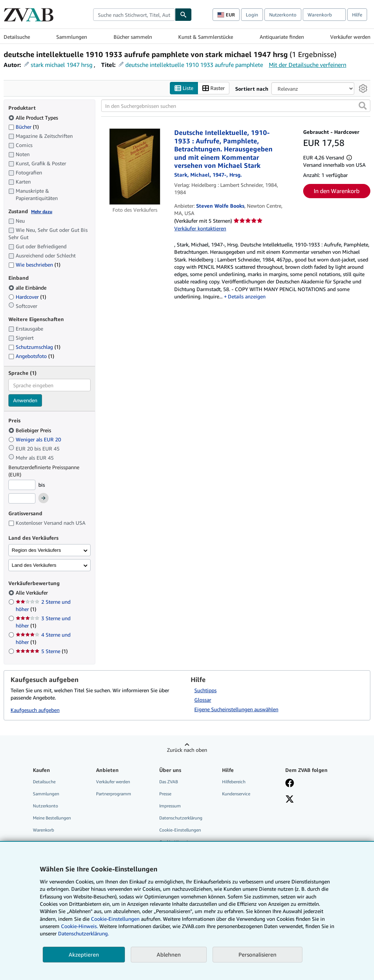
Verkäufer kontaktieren (200, 228)
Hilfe (357, 15)
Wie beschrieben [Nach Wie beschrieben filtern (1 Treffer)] (34, 265)
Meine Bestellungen (52, 818)
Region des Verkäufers (36, 550)
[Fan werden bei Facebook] (290, 784)
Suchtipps (205, 690)
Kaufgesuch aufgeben (35, 710)
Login (252, 15)
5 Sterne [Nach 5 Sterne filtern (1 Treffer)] (42, 651)
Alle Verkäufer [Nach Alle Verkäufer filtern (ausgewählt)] (33, 593)
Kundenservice (236, 794)
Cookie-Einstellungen (115, 919)
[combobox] (134, 15)
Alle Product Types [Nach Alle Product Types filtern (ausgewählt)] (34, 118)
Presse (165, 794)
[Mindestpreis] (22, 485)
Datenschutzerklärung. (83, 933)
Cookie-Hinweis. (79, 926)
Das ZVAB (169, 782)
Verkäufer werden (350, 37)
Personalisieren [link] (257, 954)
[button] (363, 106)
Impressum (170, 806)
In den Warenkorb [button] (337, 191)
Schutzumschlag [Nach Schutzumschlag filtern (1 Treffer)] (34, 347)
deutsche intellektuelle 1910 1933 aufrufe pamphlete (194, 65)
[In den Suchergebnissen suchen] (236, 106)
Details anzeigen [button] (247, 296)
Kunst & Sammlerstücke (206, 37)
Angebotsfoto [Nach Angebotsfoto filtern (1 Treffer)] (31, 356)
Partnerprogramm (114, 794)
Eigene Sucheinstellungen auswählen (236, 709)
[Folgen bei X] (290, 800)
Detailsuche (17, 37)
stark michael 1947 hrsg (62, 65)
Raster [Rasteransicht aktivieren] (213, 88)
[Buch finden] (183, 15)
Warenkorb (43, 830)
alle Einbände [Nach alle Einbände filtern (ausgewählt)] (28, 288)
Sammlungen (72, 37)
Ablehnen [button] (169, 954)
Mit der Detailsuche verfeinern (308, 65)
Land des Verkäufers (34, 565)
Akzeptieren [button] (84, 954)
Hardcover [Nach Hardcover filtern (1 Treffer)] (27, 297)
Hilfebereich (234, 782)
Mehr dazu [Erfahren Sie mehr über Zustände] (42, 212)
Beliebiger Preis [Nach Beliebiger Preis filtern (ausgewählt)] (30, 430)
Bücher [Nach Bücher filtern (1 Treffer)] (24, 127)
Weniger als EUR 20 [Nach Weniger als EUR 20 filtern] (35, 439)
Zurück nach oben (187, 750)
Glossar (203, 700)
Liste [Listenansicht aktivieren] (184, 88)
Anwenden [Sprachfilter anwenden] (25, 401)
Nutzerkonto (283, 15)
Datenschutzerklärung (181, 818)
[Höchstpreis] (22, 499)
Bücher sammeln (133, 37)
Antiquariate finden (282, 37)
